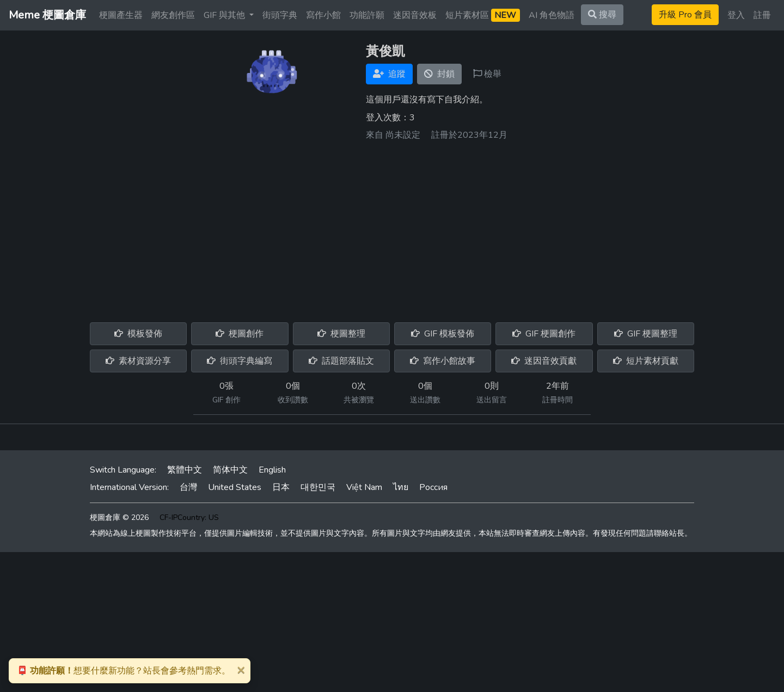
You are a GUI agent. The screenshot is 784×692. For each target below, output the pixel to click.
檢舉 (487, 74)
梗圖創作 (240, 334)
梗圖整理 (341, 334)
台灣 (188, 487)
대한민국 (318, 487)
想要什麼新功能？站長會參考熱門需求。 (124, 671)
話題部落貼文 (341, 361)
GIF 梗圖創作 (544, 334)
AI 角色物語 (552, 15)
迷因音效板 (415, 15)
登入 (736, 15)
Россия (433, 487)
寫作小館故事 (443, 361)
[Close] (241, 670)
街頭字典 (280, 15)
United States (235, 487)
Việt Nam (364, 487)
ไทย (401, 487)
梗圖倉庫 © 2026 (119, 518)
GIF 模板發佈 (443, 334)
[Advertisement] (392, 228)
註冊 (762, 15)
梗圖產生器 (121, 15)
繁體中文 (185, 470)
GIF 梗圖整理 (646, 334)
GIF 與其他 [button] (225, 15)
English (272, 470)
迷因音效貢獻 (544, 361)
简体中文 (230, 470)
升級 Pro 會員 (685, 15)
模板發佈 (138, 334)
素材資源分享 (138, 361)
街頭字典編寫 (240, 361)
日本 (281, 487)
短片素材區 (483, 15)
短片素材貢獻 (646, 361)
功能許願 (367, 15)
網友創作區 (173, 15)
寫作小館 (323, 15)
